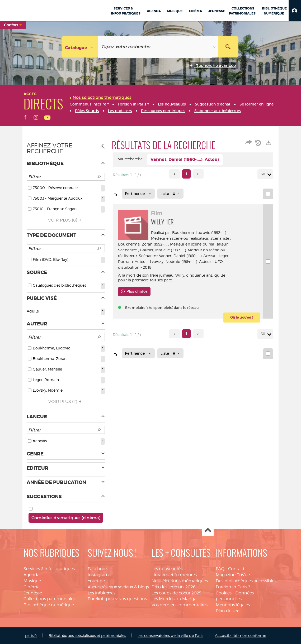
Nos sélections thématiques (180, 581)
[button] (295, 11)
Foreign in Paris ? (233, 587)
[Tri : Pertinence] (138, 194)
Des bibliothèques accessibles (246, 581)
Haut (208, 530)
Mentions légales (233, 605)
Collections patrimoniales (49, 599)
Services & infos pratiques (49, 569)
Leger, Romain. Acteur (171, 261)
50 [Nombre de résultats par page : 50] (264, 174)
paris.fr (31, 635)
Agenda (32, 575)
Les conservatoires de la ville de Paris (170, 635)
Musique (32, 581)
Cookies (224, 593)
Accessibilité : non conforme (241, 635)
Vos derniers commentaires (180, 605)
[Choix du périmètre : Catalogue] (80, 47)
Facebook (98, 569)
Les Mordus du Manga (174, 599)
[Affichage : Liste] (170, 194)
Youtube (96, 581)
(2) (66, 402)
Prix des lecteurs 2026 (174, 587)
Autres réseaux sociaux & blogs (118, 587)
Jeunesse (33, 593)
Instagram (98, 575)
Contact (236, 569)
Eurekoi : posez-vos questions (117, 599)
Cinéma (32, 587)
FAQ (220, 569)
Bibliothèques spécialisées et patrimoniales (87, 635)
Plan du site (228, 611)
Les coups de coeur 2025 (177, 593)
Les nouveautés (167, 569)
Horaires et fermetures (174, 575)
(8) (66, 220)
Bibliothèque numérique (49, 605)
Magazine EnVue (233, 575)
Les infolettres (102, 593)
